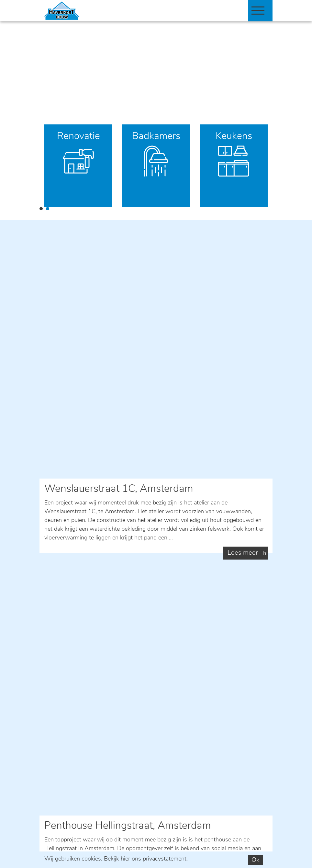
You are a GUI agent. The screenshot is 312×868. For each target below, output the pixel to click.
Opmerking (58, 673)
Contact (78, 564)
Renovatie (78, 137)
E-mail (75, 521)
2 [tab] (48, 209)
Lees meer (243, 329)
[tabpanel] (78, 166)
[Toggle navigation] (258, 11)
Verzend (61, 743)
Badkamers (156, 137)
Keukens (234, 137)
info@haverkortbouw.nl (71, 824)
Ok (256, 860)
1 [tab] (41, 209)
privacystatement (165, 859)
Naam (52, 633)
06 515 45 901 (91, 543)
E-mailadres (59, 653)
